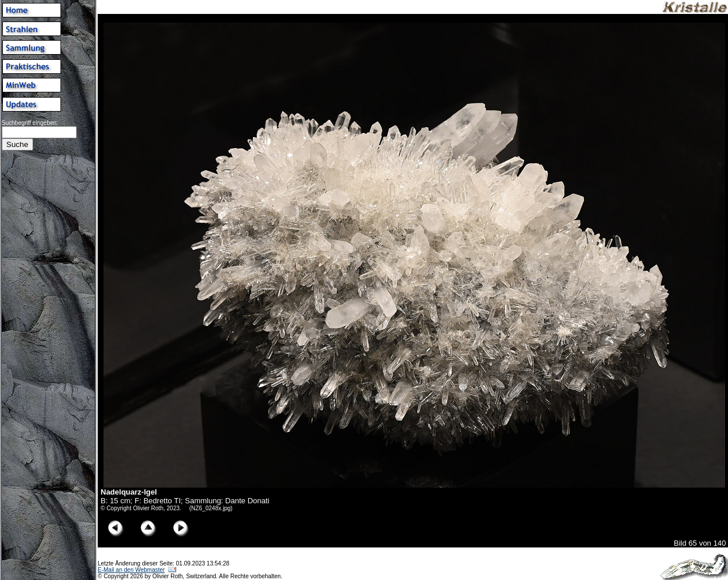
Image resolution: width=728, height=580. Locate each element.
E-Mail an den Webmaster (131, 570)
